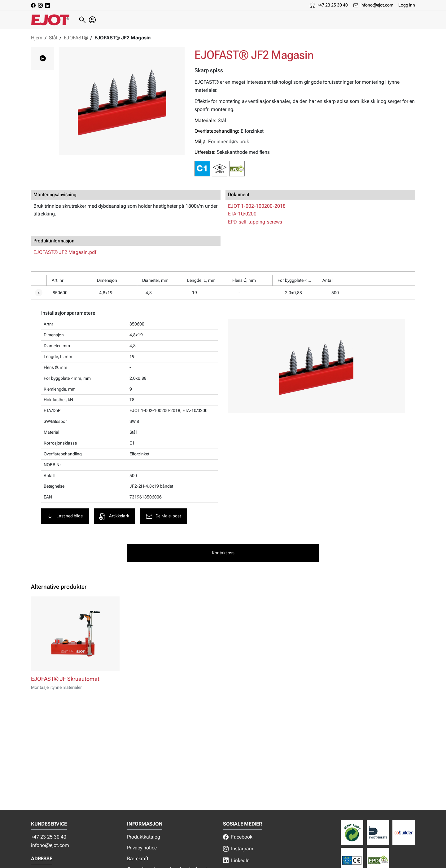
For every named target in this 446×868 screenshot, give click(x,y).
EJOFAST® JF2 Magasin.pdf (65, 252)
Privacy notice (142, 848)
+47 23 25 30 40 (332, 5)
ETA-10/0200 (242, 214)
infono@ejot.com (377, 5)
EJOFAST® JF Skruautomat (65, 679)
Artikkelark (114, 516)
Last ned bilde (64, 516)
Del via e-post (163, 516)
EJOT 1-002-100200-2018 (257, 206)
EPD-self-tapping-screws (255, 222)
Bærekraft (138, 859)
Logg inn (407, 5)
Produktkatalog (144, 837)
